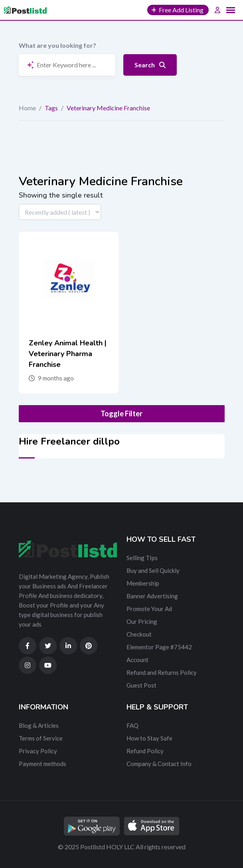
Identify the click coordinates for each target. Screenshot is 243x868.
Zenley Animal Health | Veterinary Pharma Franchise (68, 354)
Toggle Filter (121, 413)
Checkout (139, 634)
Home (27, 108)
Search (150, 65)
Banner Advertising (152, 596)
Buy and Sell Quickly (153, 570)
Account (137, 660)
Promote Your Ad (149, 609)
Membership (143, 583)
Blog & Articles (39, 725)
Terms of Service (41, 738)
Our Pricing (142, 621)
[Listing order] (60, 212)
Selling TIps (142, 558)
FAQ (132, 725)
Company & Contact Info (159, 764)
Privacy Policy (38, 751)
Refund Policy (145, 751)
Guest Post (141, 685)
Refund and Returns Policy (162, 672)
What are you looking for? (57, 45)
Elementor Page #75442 (159, 647)
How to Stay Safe (149, 738)
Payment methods (42, 764)
